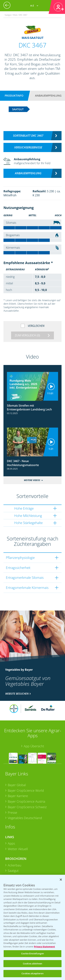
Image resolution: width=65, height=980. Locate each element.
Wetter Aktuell (18, 849)
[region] (32, 927)
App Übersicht (34, 746)
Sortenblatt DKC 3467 (28, 136)
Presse (12, 813)
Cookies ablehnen (32, 964)
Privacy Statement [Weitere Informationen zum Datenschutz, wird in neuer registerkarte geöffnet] (44, 947)
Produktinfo (14, 96)
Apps (11, 843)
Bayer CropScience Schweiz (27, 807)
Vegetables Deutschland (25, 818)
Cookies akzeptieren (32, 973)
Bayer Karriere (18, 796)
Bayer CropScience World (26, 790)
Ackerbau (15, 865)
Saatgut (13, 871)
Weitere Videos (32, 480)
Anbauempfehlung (48, 96)
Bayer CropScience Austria (27, 801)
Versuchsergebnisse (28, 147)
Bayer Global (17, 785)
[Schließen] (61, 880)
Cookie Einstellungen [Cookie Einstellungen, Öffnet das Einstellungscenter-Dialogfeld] (32, 953)
